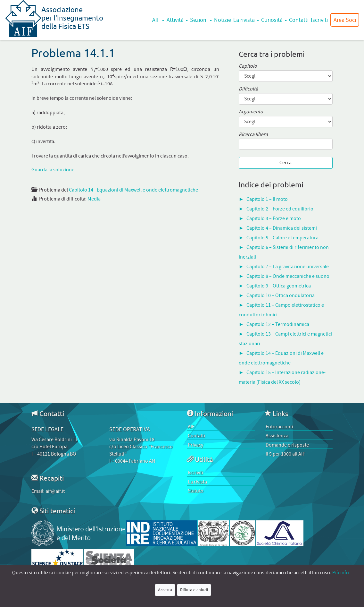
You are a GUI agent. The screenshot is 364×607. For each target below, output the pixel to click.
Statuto (196, 491)
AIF (158, 20)
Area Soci (345, 20)
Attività (177, 20)
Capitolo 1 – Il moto (267, 199)
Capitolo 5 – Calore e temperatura (282, 238)
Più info (341, 573)
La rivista (246, 20)
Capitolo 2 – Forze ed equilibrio (280, 209)
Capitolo (248, 66)
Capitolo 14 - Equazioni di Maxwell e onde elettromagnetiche (133, 190)
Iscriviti (319, 20)
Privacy (195, 445)
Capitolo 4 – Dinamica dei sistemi (282, 228)
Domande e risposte (287, 445)
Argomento (251, 112)
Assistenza (277, 436)
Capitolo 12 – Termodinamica (278, 324)
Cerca (285, 163)
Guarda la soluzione (53, 170)
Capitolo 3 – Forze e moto (274, 218)
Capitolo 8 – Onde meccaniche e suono (288, 276)
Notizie (223, 20)
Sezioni (201, 20)
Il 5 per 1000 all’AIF (285, 454)
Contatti (299, 20)
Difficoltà (248, 89)
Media (94, 199)
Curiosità (274, 20)
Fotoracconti (279, 427)
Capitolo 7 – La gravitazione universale (288, 267)
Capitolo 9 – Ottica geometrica (279, 286)
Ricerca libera (253, 135)
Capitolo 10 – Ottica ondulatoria (281, 295)
